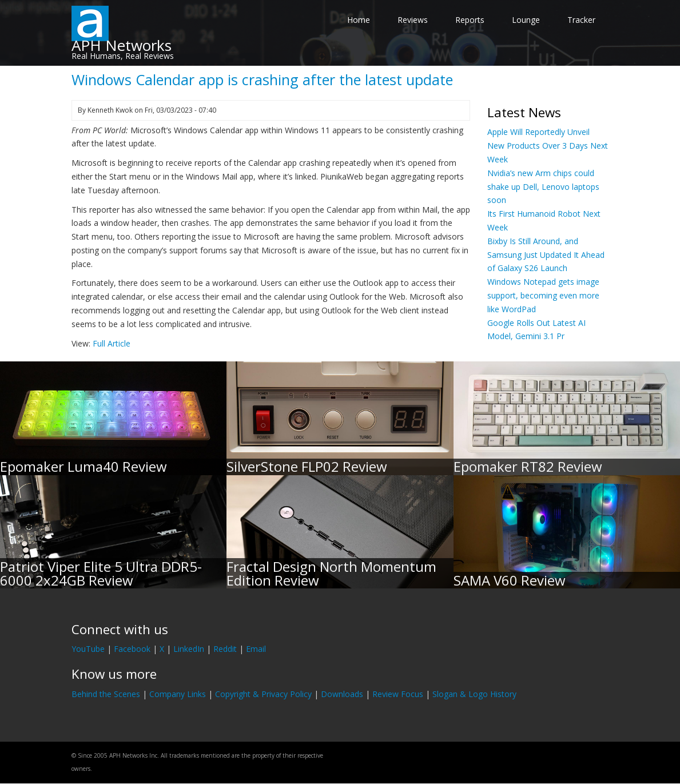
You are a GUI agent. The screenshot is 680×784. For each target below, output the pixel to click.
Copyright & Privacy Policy (263, 694)
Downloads (342, 694)
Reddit (225, 649)
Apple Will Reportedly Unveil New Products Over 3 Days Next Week (548, 146)
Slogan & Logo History (474, 694)
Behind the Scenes (106, 694)
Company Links (178, 694)
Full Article (112, 343)
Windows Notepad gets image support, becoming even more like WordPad (543, 295)
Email (256, 649)
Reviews (413, 20)
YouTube (88, 649)
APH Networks (122, 45)
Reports (470, 20)
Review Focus (398, 694)
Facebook (132, 649)
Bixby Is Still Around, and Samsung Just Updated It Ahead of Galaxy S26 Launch (546, 255)
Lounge (526, 20)
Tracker (581, 20)
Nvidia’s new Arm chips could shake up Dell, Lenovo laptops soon (543, 187)
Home (359, 20)
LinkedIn (189, 649)
